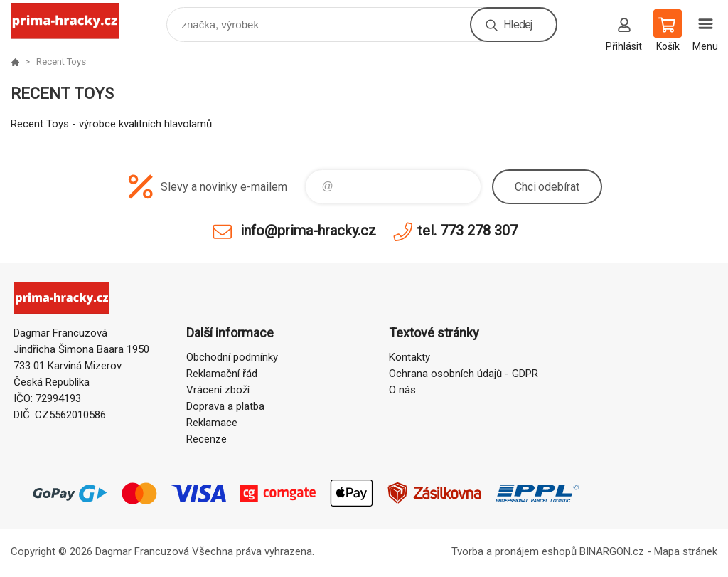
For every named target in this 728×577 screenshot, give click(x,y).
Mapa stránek (686, 551)
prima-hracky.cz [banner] (74, 21)
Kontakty (409, 357)
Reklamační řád (222, 374)
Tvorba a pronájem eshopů (514, 551)
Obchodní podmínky (232, 357)
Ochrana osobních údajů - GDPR (464, 374)
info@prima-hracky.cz (308, 231)
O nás (402, 390)
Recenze (207, 439)
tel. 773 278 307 (467, 231)
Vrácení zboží (218, 390)
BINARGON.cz (612, 551)
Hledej (518, 25)
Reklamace (212, 423)
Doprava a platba (225, 406)
